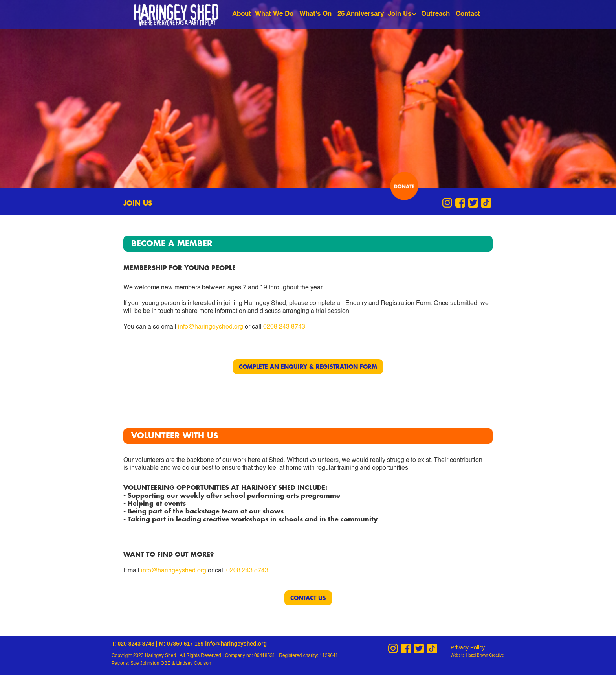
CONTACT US (308, 598)
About (242, 14)
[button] (403, 14)
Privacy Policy (468, 647)
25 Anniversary (361, 14)
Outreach (435, 14)
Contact (468, 14)
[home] (182, 15)
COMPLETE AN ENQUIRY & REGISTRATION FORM (308, 367)
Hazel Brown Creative (485, 655)
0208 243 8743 (284, 327)
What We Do (274, 14)
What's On (315, 14)
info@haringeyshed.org (211, 327)
